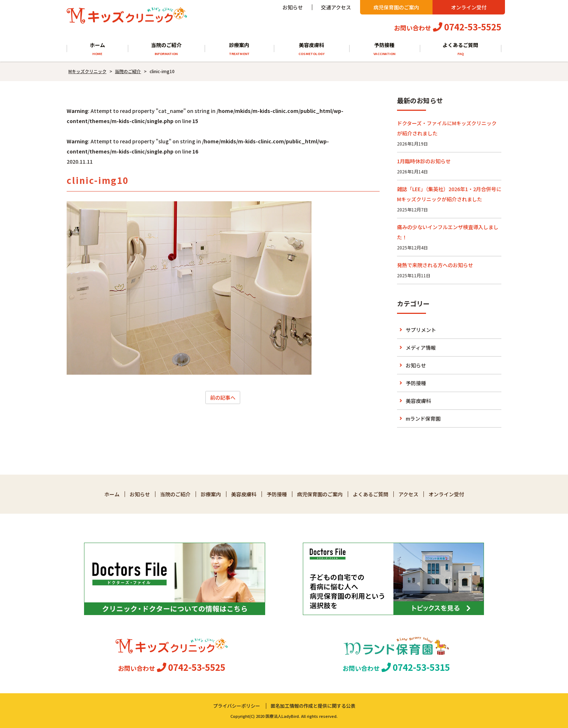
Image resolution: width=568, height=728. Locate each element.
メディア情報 (421, 348)
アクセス (408, 494)
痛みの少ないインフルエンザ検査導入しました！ (448, 232)
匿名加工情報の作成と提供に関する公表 (313, 706)
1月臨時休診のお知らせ (424, 161)
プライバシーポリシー (237, 706)
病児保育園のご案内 (396, 7)
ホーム (97, 49)
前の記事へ (223, 397)
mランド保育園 (423, 418)
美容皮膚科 (312, 49)
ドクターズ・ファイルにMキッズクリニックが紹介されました (447, 128)
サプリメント (421, 330)
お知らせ (293, 7)
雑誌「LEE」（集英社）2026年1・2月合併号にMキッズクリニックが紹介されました (449, 194)
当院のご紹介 (166, 49)
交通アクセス (336, 7)
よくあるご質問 (461, 49)
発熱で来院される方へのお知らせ (435, 265)
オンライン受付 (469, 7)
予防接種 (385, 49)
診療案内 (239, 49)
